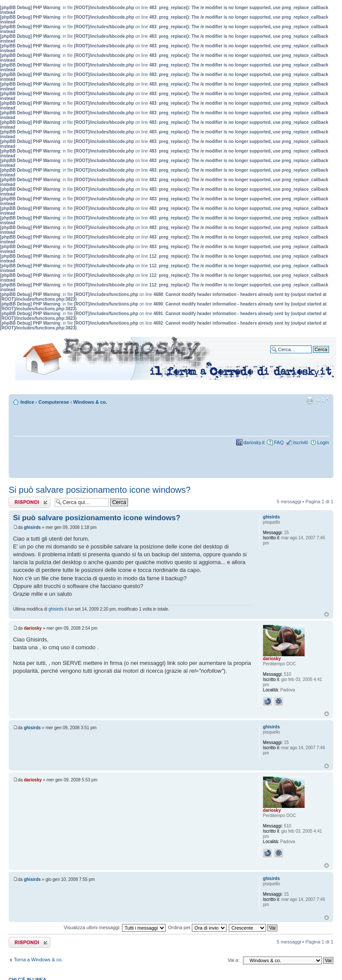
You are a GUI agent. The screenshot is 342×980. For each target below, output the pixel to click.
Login (323, 442)
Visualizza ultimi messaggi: (115, 927)
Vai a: (233, 960)
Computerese (54, 402)
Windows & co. (90, 402)
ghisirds (32, 527)
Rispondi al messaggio (30, 502)
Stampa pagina (309, 400)
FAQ (279, 442)
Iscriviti (300, 442)
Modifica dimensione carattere (323, 400)
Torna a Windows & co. (38, 960)
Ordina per (197, 927)
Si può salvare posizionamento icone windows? (100, 490)
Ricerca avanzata (311, 356)
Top (327, 614)
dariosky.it (254, 442)
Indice (27, 402)
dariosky (33, 628)
